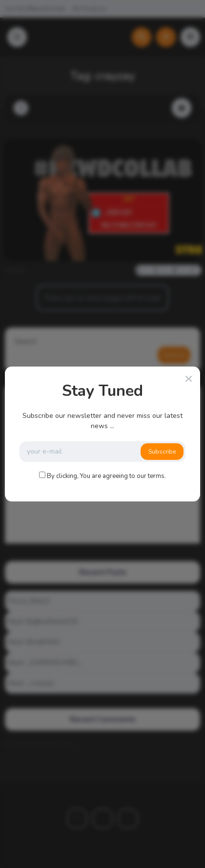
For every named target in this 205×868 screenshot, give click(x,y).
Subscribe (162, 452)
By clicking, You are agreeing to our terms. (106, 476)
